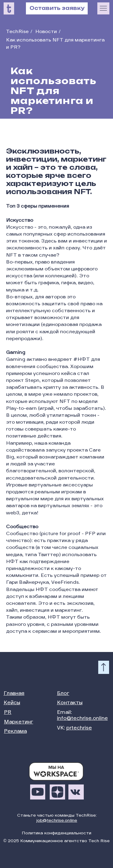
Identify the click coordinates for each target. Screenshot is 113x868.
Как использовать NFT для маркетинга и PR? (55, 44)
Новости (46, 32)
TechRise (17, 32)
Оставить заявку (57, 8)
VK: (74, 728)
